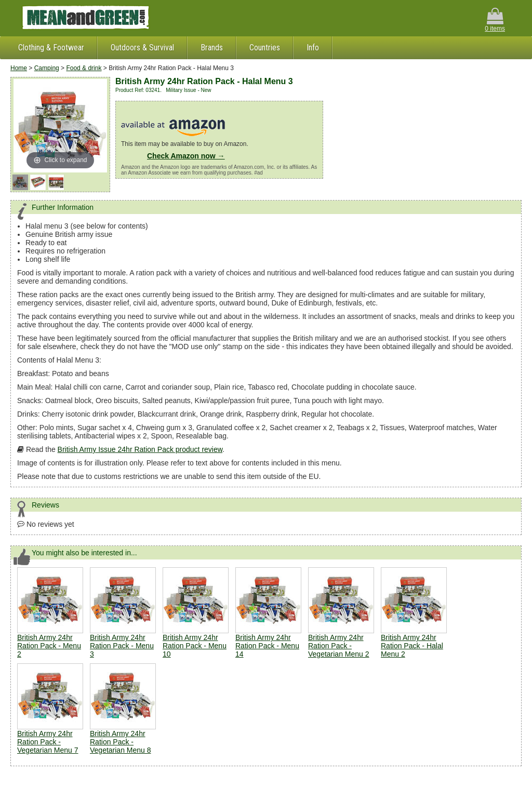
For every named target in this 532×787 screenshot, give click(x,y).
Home (19, 68)
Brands (212, 48)
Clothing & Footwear (51, 48)
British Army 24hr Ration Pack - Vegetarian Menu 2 (339, 646)
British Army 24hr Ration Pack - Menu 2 (49, 646)
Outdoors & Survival (142, 48)
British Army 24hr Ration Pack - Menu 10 (195, 646)
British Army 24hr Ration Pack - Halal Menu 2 (412, 646)
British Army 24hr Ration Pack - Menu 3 (122, 646)
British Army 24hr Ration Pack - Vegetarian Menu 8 (121, 742)
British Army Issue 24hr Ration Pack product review (140, 449)
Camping (47, 68)
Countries (265, 48)
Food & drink (84, 68)
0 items (495, 20)
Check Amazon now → (186, 156)
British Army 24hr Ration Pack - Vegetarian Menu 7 (48, 742)
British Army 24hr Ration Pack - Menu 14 (267, 646)
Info (313, 48)
